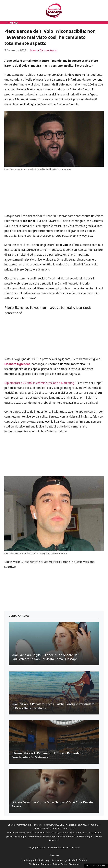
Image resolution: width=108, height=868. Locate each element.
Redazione (46, 864)
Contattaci (75, 847)
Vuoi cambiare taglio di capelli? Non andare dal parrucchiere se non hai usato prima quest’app (45, 657)
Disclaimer (74, 864)
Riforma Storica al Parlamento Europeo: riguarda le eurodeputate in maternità (48, 755)
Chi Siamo (34, 864)
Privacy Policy (60, 864)
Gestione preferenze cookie (96, 865)
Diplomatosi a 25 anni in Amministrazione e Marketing (39, 383)
